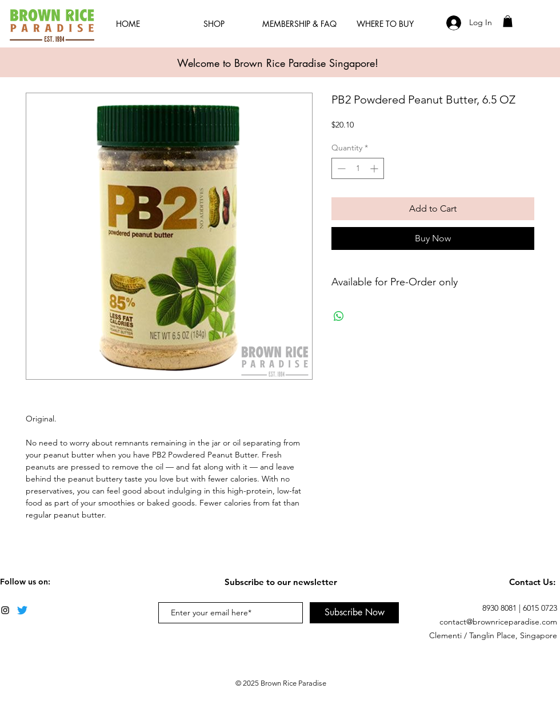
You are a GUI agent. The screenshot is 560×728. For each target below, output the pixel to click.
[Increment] (375, 168)
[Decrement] (340, 168)
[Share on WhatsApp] (339, 316)
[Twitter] (22, 610)
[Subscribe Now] (354, 613)
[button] (508, 21)
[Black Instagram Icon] (5, 610)
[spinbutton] (358, 168)
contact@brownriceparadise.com (498, 622)
